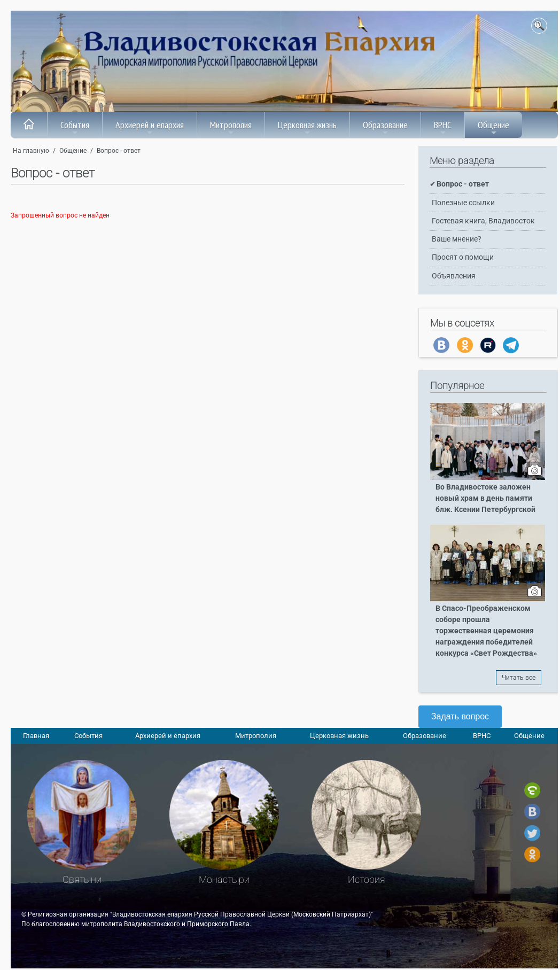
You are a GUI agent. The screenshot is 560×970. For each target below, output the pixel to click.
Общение (493, 128)
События (75, 128)
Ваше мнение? (457, 239)
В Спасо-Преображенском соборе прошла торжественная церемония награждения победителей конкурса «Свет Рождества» (486, 631)
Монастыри (224, 879)
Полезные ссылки (463, 203)
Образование (385, 128)
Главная (36, 736)
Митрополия (231, 128)
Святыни (82, 879)
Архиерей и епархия (150, 128)
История (367, 879)
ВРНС (443, 128)
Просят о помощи (463, 257)
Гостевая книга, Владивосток (483, 221)
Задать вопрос (460, 716)
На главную (31, 151)
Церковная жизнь (307, 128)
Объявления (454, 276)
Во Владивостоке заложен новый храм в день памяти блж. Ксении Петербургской (485, 498)
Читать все (519, 678)
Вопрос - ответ (119, 151)
